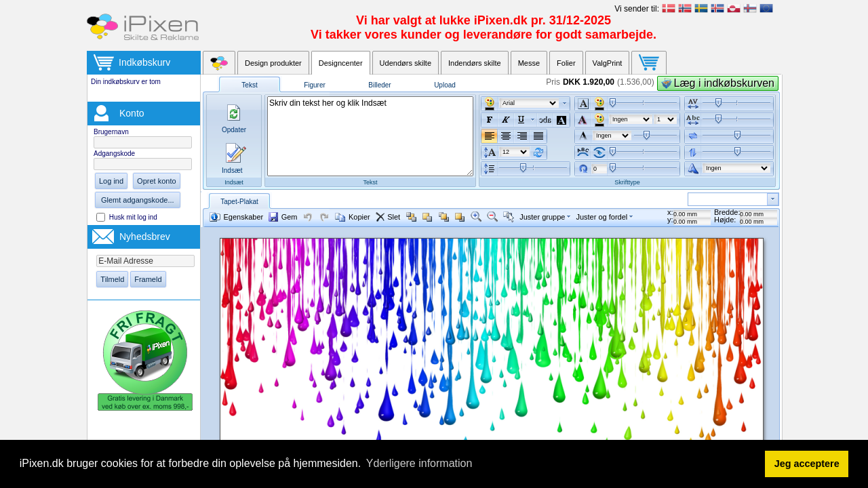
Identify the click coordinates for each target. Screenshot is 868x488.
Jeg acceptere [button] (807, 464)
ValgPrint (608, 63)
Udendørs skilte (406, 63)
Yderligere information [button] (419, 463)
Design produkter (273, 63)
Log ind (111, 181)
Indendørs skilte (475, 63)
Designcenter (341, 63)
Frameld (148, 279)
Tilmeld (112, 279)
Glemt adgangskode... (138, 200)
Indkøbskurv (144, 62)
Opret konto (156, 181)
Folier (566, 63)
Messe (529, 63)
